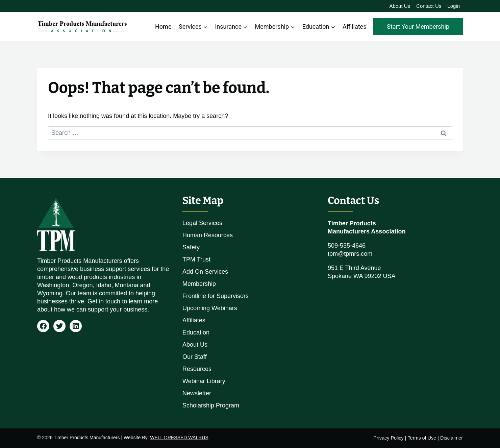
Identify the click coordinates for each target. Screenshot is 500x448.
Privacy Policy (389, 438)
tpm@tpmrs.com (350, 254)
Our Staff (195, 357)
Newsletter (197, 393)
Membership (199, 284)
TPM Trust (196, 259)
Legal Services (202, 223)
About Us (400, 6)
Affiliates (354, 27)
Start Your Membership (418, 27)
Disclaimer (452, 438)
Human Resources (208, 235)
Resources (197, 369)
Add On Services (205, 272)
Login (454, 6)
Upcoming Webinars (210, 308)
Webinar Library (204, 381)
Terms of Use (422, 438)
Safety (191, 247)
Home (163, 27)
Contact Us (429, 6)
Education (196, 332)
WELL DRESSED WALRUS (179, 438)
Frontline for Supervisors (216, 296)
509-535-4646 (347, 246)
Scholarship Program (211, 405)
